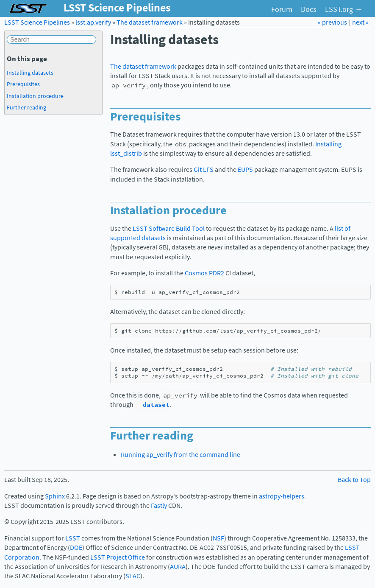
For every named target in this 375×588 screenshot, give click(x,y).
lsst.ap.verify (93, 22)
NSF (218, 538)
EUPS (245, 169)
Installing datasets (30, 73)
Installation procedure (35, 96)
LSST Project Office (118, 557)
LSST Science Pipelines (37, 22)
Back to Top (354, 480)
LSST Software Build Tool (169, 228)
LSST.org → (344, 9)
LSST (73, 538)
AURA (178, 567)
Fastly (159, 505)
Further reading (26, 107)
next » (360, 22)
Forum (282, 9)
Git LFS (204, 169)
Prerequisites (23, 84)
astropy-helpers (282, 496)
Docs (309, 9)
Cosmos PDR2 (204, 273)
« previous (333, 22)
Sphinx (55, 496)
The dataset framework (150, 22)
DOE (76, 547)
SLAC (133, 576)
